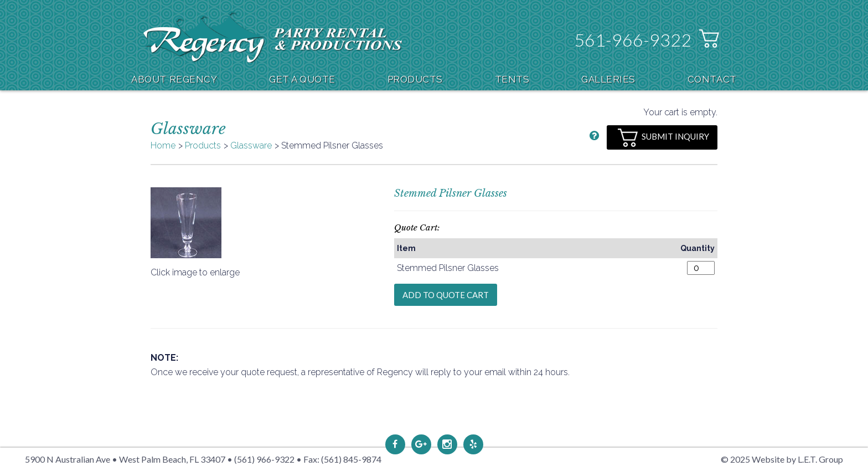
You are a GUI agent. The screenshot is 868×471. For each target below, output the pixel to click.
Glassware (251, 145)
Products (415, 79)
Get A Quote (302, 79)
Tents (512, 79)
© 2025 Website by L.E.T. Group (782, 459)
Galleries (608, 79)
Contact (712, 79)
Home (163, 145)
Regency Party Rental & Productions (273, 37)
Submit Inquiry (663, 138)
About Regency (174, 79)
